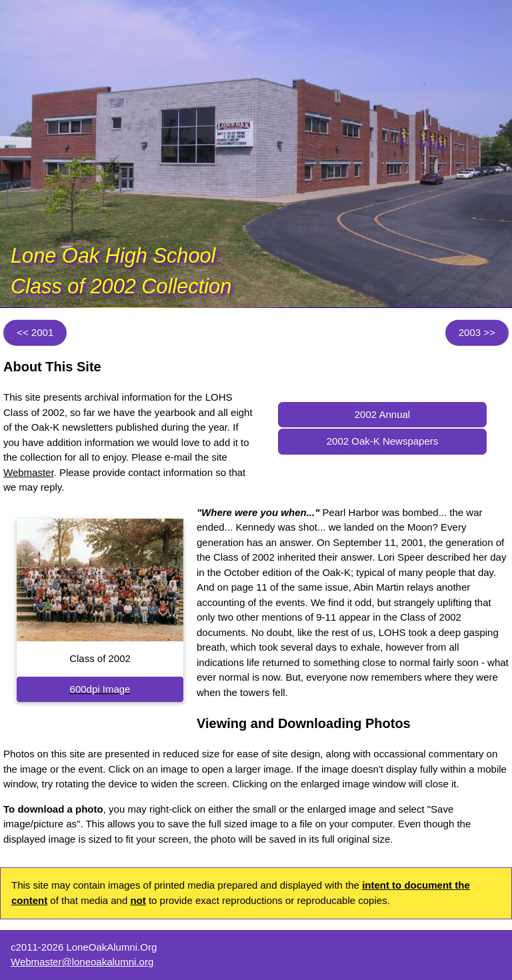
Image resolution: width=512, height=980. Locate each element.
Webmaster (29, 472)
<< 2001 (35, 332)
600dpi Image (100, 689)
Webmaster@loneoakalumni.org (82, 962)
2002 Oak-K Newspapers (383, 441)
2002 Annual (382, 414)
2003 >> (477, 332)
